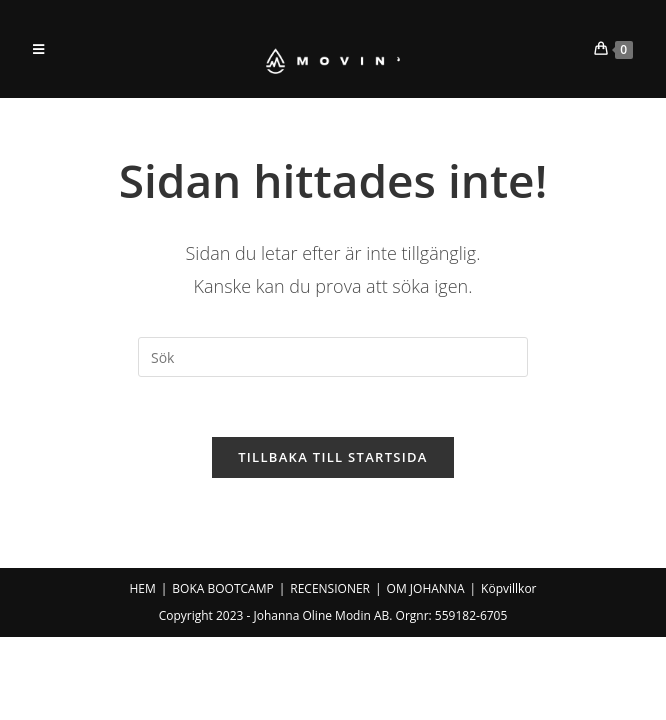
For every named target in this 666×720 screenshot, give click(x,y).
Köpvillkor (508, 588)
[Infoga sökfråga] (333, 357)
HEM (142, 588)
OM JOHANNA (426, 588)
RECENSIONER (330, 588)
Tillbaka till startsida (333, 457)
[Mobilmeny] (39, 49)
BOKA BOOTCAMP (222, 588)
